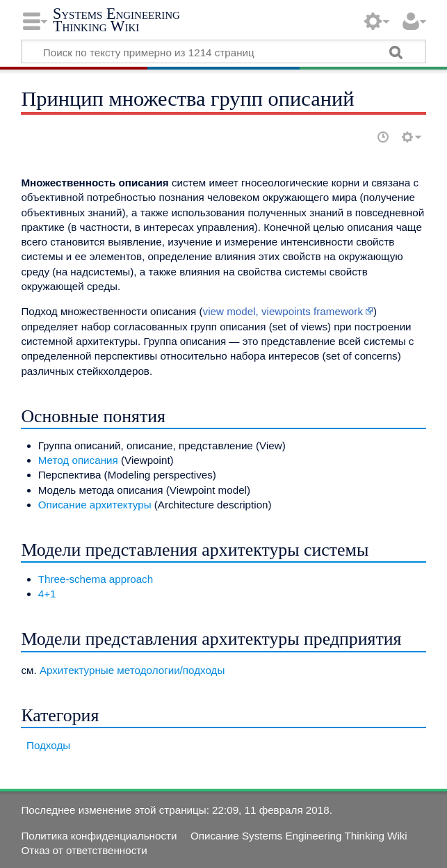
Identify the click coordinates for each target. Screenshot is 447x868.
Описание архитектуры (95, 505)
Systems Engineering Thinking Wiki (116, 20)
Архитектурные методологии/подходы (132, 670)
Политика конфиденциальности (99, 836)
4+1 (47, 594)
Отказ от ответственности (84, 850)
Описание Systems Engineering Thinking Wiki (299, 836)
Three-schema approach (96, 579)
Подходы (48, 745)
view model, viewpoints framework (283, 311)
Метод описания (78, 460)
